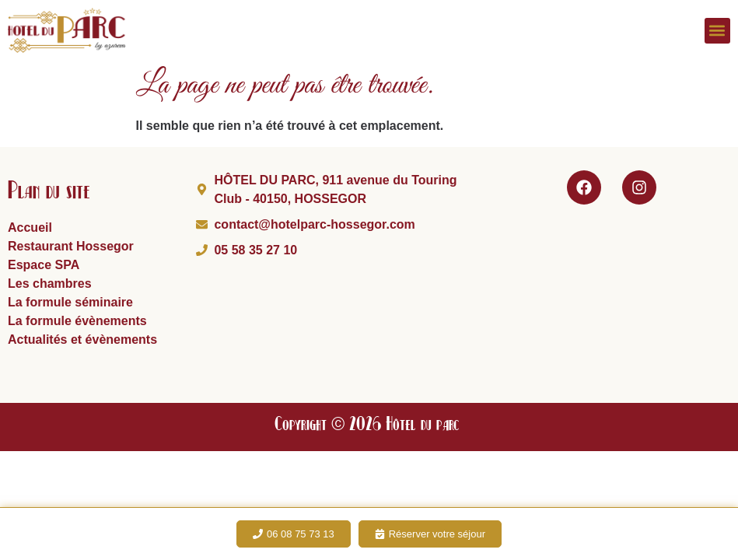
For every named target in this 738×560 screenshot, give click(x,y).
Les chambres (50, 283)
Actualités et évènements (82, 339)
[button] (717, 31)
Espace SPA (44, 265)
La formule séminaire (70, 302)
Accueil (30, 227)
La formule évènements (77, 321)
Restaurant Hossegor (71, 246)
